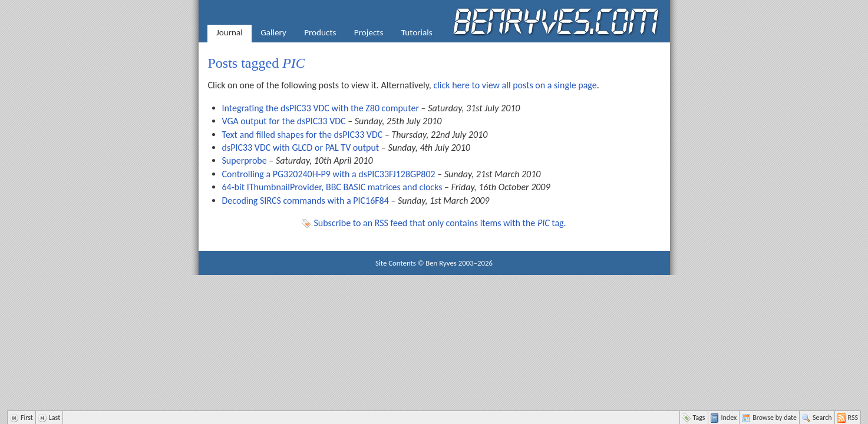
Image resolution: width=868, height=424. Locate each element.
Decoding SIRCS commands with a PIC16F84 (306, 201)
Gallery (273, 32)
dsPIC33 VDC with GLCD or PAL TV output (301, 148)
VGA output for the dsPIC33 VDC (284, 121)
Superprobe (245, 160)
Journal (230, 32)
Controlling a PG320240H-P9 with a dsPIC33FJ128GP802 (329, 174)
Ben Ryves (441, 263)
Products (320, 32)
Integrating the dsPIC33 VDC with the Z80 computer (321, 108)
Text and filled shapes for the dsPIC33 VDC (303, 135)
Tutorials (417, 32)
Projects (369, 32)
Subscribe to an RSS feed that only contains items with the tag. (440, 223)
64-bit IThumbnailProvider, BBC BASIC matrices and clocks (332, 187)
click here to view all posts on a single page (515, 85)
